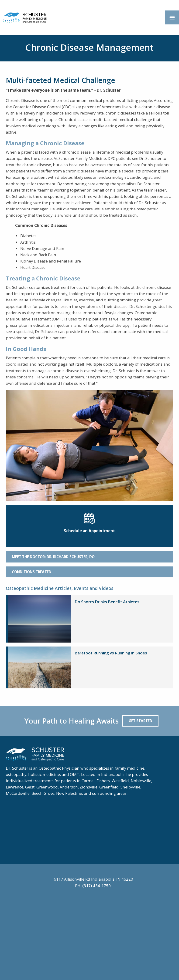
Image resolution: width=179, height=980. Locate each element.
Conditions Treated (32, 572)
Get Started (140, 721)
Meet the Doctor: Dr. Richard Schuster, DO (53, 557)
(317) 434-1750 (96, 886)
